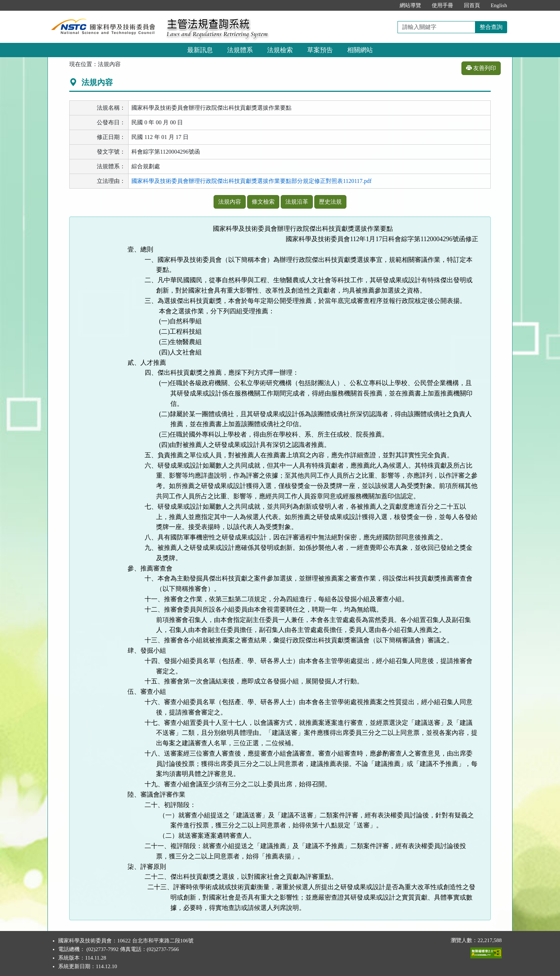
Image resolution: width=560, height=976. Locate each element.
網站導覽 (410, 5)
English (499, 5)
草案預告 (320, 50)
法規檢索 (280, 50)
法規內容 (230, 202)
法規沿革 (297, 202)
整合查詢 (491, 27)
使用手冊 (442, 5)
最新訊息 (200, 50)
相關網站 (360, 50)
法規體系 (240, 50)
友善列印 (481, 68)
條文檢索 (263, 202)
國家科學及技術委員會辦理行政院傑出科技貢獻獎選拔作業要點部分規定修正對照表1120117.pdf (251, 181)
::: (387, 5)
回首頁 (472, 5)
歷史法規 (330, 202)
